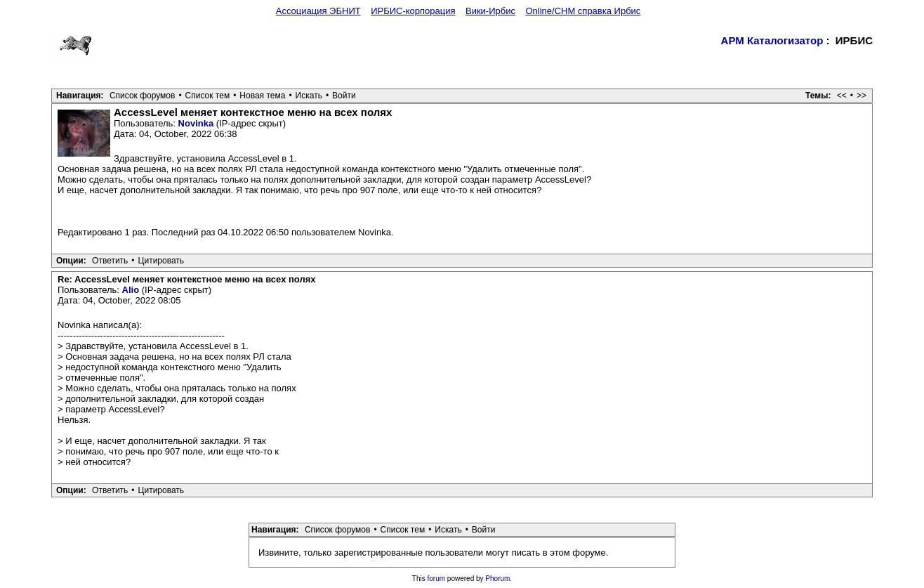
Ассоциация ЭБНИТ (318, 11)
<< (842, 96)
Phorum (497, 579)
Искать (309, 96)
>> (862, 96)
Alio (131, 290)
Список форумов (143, 96)
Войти (344, 96)
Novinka (196, 123)
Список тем (208, 96)
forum (437, 579)
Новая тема (262, 96)
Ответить (110, 261)
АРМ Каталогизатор (772, 40)
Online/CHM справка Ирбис (583, 11)
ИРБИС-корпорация (413, 11)
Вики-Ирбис (490, 11)
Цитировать (161, 261)
